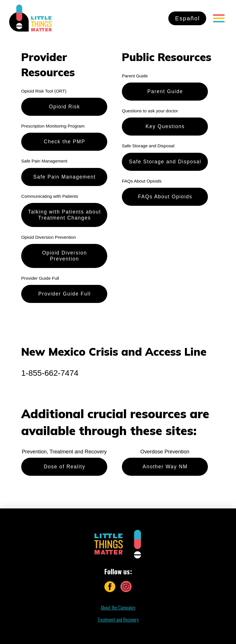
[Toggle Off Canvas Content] (219, 18)
